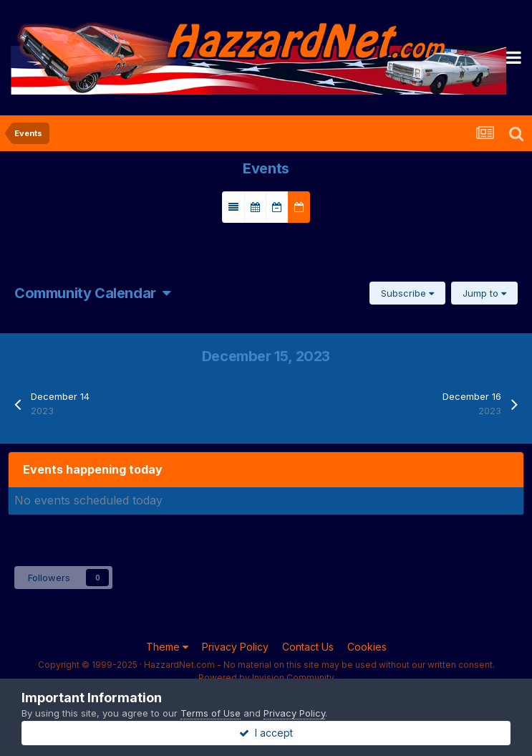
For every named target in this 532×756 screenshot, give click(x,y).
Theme (167, 647)
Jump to (484, 293)
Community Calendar (92, 293)
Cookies (367, 647)
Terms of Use (211, 713)
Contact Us (308, 647)
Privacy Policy (235, 647)
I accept (266, 733)
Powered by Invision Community (266, 678)
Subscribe (407, 293)
